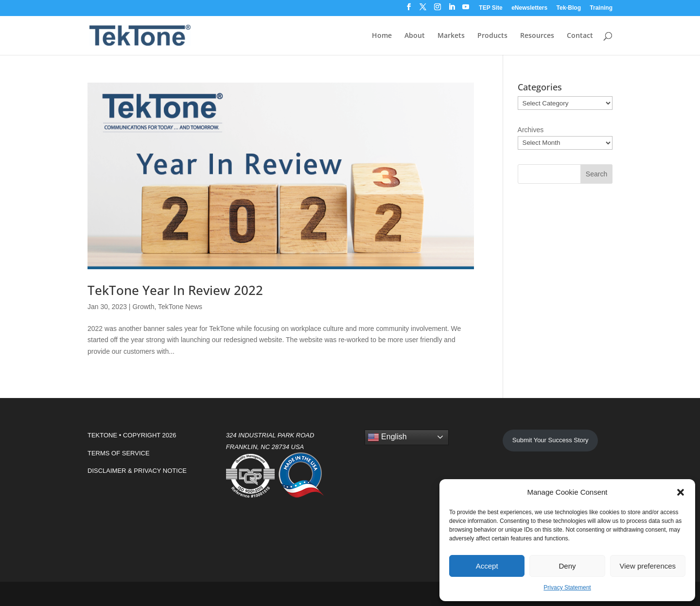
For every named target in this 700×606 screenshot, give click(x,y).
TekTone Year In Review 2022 (175, 290)
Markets (451, 36)
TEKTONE (102, 435)
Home (382, 36)
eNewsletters (529, 8)
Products (492, 36)
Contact (580, 36)
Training (601, 8)
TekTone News (180, 307)
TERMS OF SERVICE (119, 453)
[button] (681, 492)
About (415, 36)
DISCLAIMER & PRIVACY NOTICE (137, 471)
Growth (143, 307)
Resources (537, 36)
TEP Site (490, 8)
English (387, 437)
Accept (487, 566)
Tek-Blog (569, 8)
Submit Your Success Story (551, 440)
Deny (567, 566)
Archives (531, 130)
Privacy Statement (567, 588)
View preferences (648, 566)
